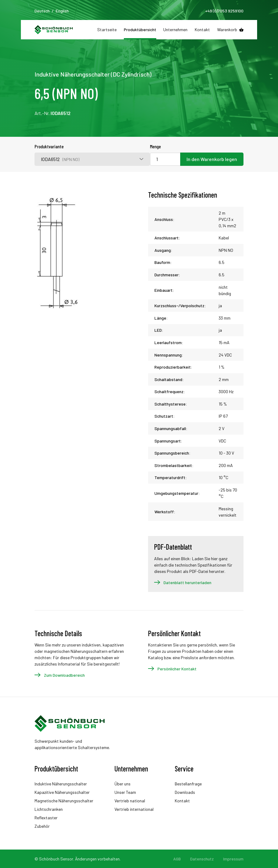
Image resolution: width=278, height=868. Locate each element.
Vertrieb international (134, 809)
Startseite (107, 30)
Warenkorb (227, 30)
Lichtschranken (49, 809)
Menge (155, 146)
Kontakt (202, 30)
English (62, 11)
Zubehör (42, 826)
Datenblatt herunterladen (187, 582)
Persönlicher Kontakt (177, 669)
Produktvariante (49, 146)
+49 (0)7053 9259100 (224, 11)
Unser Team (125, 792)
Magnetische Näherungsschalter (64, 801)
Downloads (185, 792)
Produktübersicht (140, 30)
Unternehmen (175, 30)
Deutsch (42, 11)
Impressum (233, 859)
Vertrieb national (130, 801)
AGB (177, 859)
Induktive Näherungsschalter (61, 784)
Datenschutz (202, 859)
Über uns (122, 784)
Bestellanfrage (188, 784)
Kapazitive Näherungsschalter (62, 792)
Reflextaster (46, 818)
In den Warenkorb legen (212, 159)
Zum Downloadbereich (64, 675)
